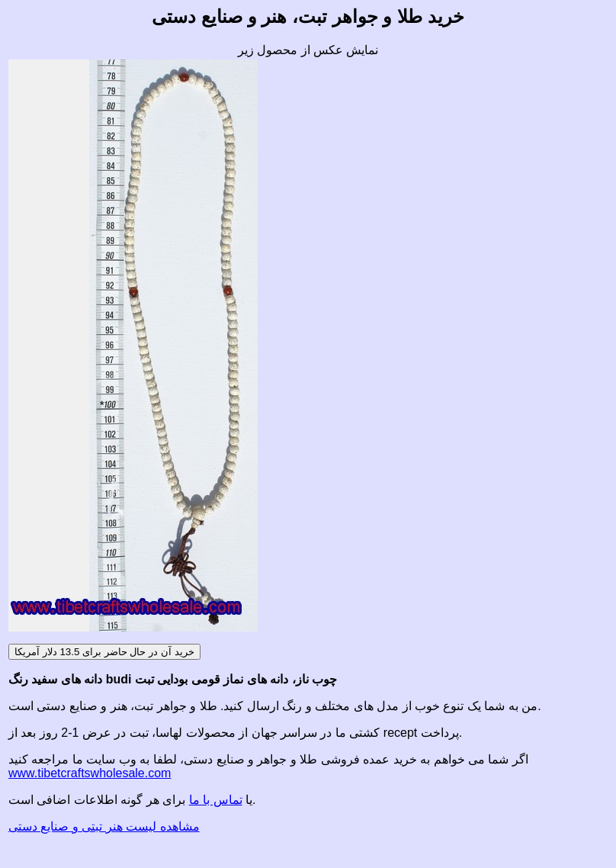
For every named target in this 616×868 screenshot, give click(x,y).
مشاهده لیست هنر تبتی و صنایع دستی (104, 826)
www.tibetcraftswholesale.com (90, 773)
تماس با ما (216, 800)
